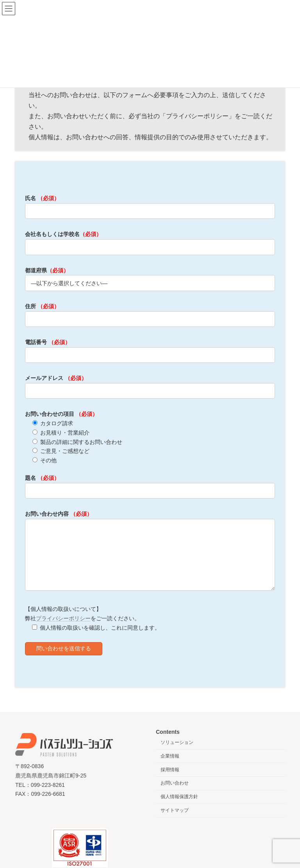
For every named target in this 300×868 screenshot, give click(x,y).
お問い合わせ (175, 795)
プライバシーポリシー (63, 630)
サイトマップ (175, 822)
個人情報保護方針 (179, 808)
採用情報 (170, 781)
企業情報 (170, 768)
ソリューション (177, 754)
